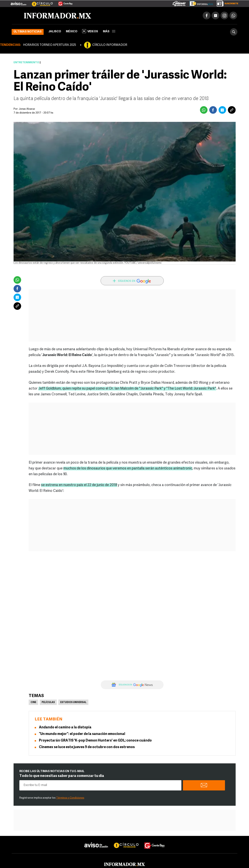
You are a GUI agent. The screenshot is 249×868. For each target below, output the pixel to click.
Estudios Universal (73, 702)
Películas (48, 702)
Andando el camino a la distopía (65, 727)
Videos (90, 31)
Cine (33, 702)
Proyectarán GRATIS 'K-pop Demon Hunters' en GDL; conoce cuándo (95, 741)
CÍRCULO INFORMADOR (110, 45)
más (109, 32)
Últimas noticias (28, 32)
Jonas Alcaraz (27, 109)
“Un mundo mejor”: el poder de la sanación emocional (82, 734)
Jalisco (55, 32)
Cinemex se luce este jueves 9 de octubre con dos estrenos (87, 747)
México (72, 32)
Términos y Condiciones (70, 798)
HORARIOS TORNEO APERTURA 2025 (50, 45)
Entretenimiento (26, 63)
